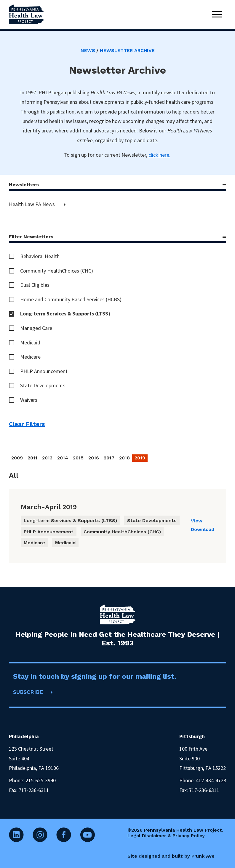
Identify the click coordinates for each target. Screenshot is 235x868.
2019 (140, 458)
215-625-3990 (41, 780)
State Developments (43, 385)
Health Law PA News (32, 204)
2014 (63, 458)
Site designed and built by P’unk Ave (171, 856)
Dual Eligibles (35, 285)
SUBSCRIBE (28, 692)
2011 (32, 458)
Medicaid (30, 342)
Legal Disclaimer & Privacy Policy (166, 836)
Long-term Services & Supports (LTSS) (65, 314)
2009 (17, 458)
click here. (159, 155)
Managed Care (36, 328)
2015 (78, 458)
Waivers (29, 400)
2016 (94, 458)
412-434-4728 (211, 780)
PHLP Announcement (44, 371)
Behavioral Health (40, 256)
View (197, 521)
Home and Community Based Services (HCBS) (71, 299)
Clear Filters (27, 424)
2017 (109, 458)
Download (203, 529)
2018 (124, 458)
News (88, 50)
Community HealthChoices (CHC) (57, 271)
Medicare (30, 357)
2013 (47, 458)
